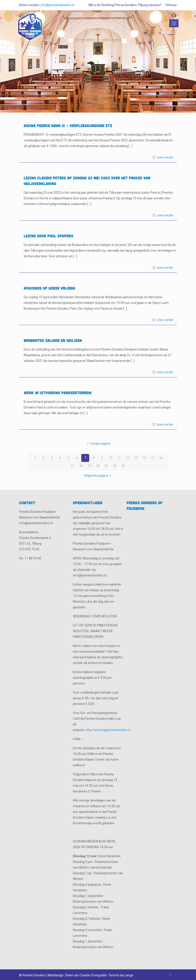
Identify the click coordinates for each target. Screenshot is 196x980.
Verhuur (171, 5)
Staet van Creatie (77, 975)
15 (153, 458)
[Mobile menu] (173, 23)
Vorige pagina (98, 444)
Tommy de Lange (121, 975)
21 (106, 466)
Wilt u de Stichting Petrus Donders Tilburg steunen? (125, 5)
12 (127, 458)
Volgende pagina (98, 476)
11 (119, 458)
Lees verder (165, 157)
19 (89, 466)
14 (144, 458)
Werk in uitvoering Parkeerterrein (58, 393)
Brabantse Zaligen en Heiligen (53, 340)
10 (111, 458)
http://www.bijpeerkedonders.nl (108, 730)
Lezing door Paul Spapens (48, 236)
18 (81, 466)
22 (115, 466)
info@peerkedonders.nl (57, 5)
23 (123, 466)
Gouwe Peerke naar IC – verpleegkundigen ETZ (68, 126)
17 (73, 466)
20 (98, 466)
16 (161, 458)
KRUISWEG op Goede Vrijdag (49, 288)
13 (136, 458)
